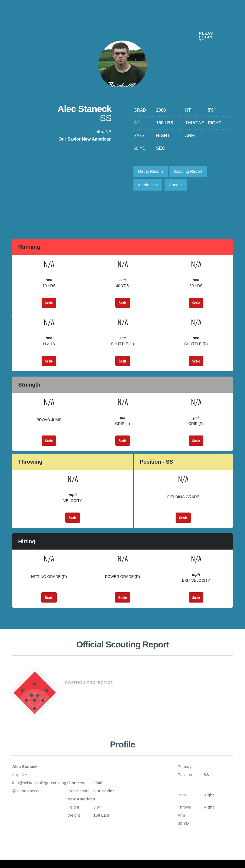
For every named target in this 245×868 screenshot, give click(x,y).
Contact (176, 185)
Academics (148, 185)
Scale (49, 303)
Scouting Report (188, 171)
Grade (183, 518)
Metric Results (151, 171)
